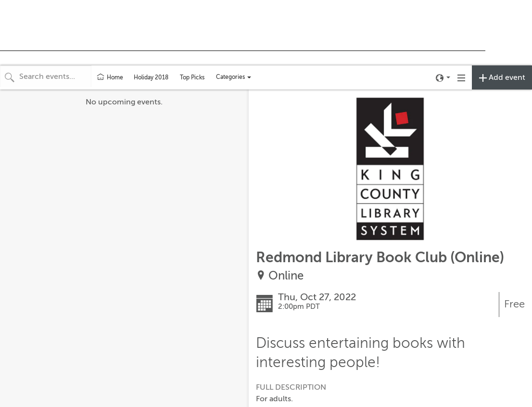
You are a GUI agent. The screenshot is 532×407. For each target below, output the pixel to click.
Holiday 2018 (151, 77)
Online (286, 276)
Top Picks (192, 77)
